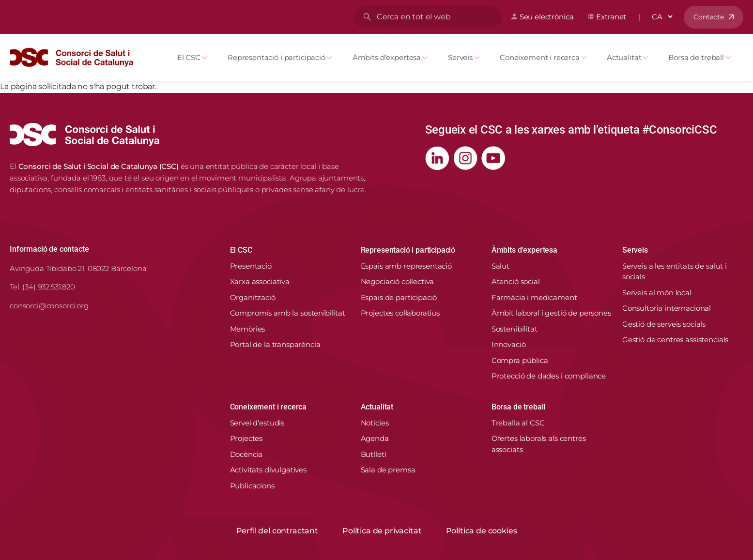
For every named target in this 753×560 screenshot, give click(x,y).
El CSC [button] (241, 250)
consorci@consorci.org (49, 306)
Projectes (246, 438)
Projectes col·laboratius (400, 313)
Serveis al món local (657, 293)
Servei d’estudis (257, 423)
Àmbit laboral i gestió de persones (551, 313)
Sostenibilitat (515, 329)
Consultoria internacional (667, 308)
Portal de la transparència (275, 344)
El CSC (189, 57)
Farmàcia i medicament (534, 297)
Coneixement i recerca (540, 57)
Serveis (460, 57)
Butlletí (374, 454)
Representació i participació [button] (408, 250)
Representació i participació (277, 57)
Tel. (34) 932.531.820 (42, 287)
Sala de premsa (388, 470)
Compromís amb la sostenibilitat (288, 313)
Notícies (375, 423)
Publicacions (252, 486)
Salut (500, 266)
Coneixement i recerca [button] (269, 407)
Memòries (248, 329)
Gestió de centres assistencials (675, 340)
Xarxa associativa (260, 281)
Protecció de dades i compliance (549, 376)
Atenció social (516, 281)
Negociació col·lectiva (398, 281)
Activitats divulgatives (269, 470)
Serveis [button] (635, 250)
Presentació (251, 266)
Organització (253, 297)
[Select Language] (662, 17)
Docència (246, 454)
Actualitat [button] (377, 407)
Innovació (509, 344)
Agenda (375, 438)
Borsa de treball (696, 57)
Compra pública (520, 360)
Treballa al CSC (518, 423)
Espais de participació (399, 297)
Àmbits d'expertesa (387, 57)
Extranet (611, 17)
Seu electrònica (547, 17)
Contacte (709, 17)
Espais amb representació (406, 266)
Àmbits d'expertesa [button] (524, 250)
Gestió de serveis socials (664, 324)
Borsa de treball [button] (518, 407)
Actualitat (624, 57)
